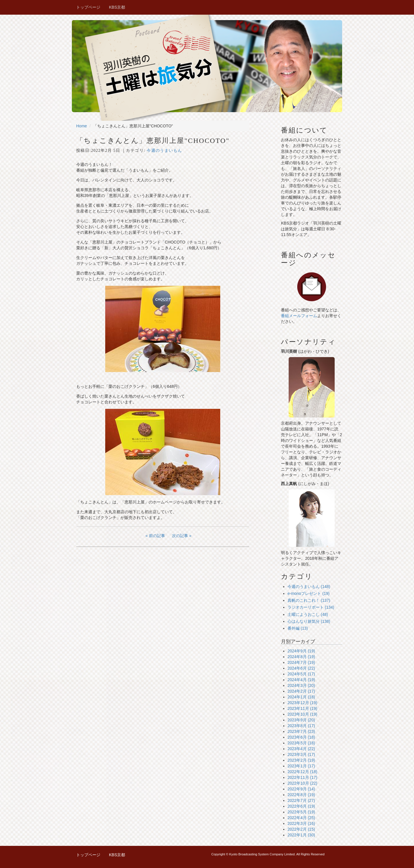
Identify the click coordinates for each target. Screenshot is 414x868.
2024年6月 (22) (301, 668)
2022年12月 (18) (302, 772)
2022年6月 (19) (301, 806)
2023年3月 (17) (301, 754)
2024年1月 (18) (301, 697)
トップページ (88, 7)
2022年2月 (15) (301, 829)
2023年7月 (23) (301, 731)
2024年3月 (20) (301, 685)
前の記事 (157, 536)
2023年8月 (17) (301, 726)
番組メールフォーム (299, 316)
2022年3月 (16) (301, 823)
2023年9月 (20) (301, 720)
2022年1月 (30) (301, 835)
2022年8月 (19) (301, 795)
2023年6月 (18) (301, 737)
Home (82, 126)
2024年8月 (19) (301, 657)
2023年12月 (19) (302, 703)
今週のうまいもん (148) (309, 587)
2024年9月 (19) (301, 651)
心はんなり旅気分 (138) (309, 621)
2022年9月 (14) (301, 789)
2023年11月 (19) (302, 708)
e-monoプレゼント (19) (308, 593)
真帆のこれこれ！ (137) (309, 600)
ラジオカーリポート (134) (311, 607)
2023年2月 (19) (301, 760)
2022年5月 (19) (301, 812)
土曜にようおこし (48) (308, 614)
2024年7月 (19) (301, 662)
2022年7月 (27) (301, 800)
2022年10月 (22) (302, 783)
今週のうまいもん (164, 151)
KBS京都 (117, 7)
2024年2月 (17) (301, 691)
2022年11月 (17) (302, 777)
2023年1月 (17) (301, 766)
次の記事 (180, 536)
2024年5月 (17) (301, 674)
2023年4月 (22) (301, 749)
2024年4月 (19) (301, 680)
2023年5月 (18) (301, 743)
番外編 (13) (298, 628)
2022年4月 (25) (301, 818)
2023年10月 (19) (302, 714)
